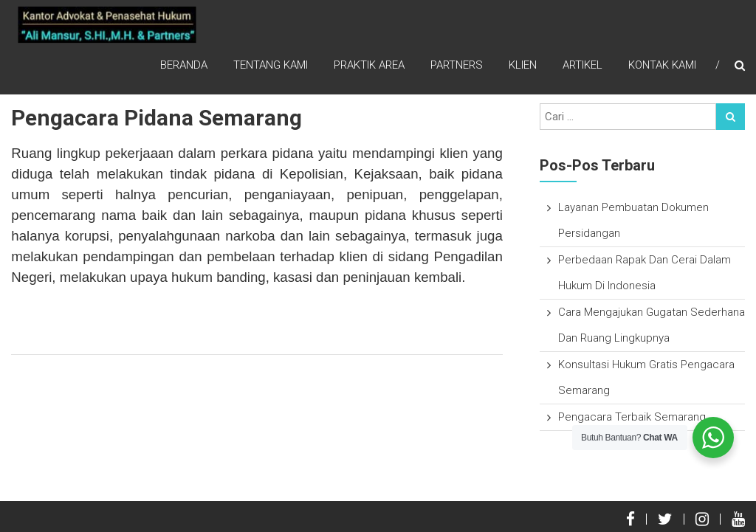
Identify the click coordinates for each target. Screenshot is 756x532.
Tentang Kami (271, 66)
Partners (457, 66)
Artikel (583, 66)
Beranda (184, 66)
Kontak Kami (662, 66)
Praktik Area (369, 66)
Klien (523, 66)
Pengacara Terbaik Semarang (632, 417)
